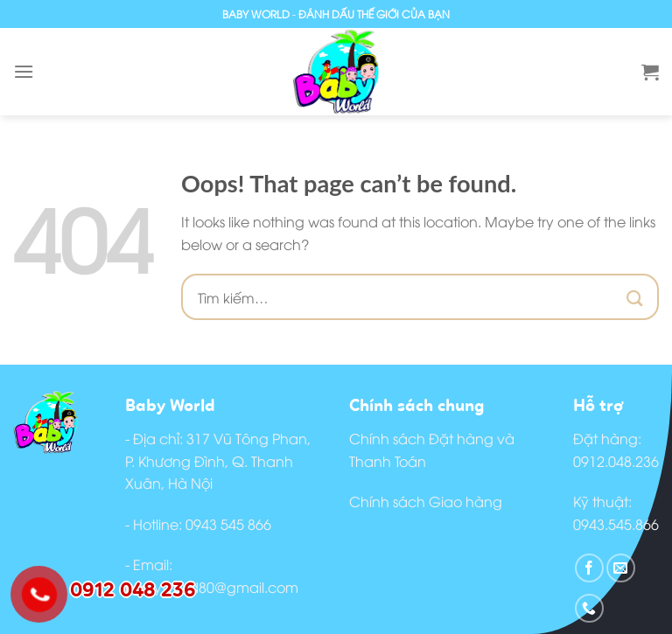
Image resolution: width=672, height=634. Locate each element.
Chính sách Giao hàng (426, 501)
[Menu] (24, 71)
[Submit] (635, 297)
